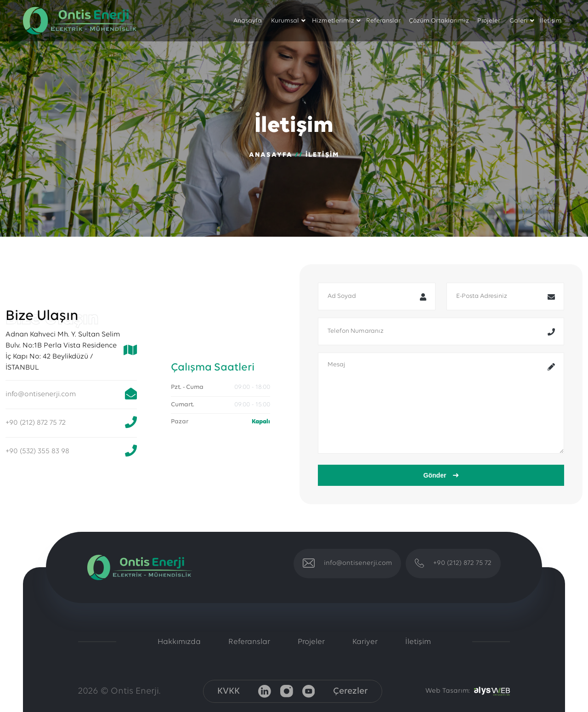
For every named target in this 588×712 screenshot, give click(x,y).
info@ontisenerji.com (41, 394)
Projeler (489, 21)
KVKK (229, 691)
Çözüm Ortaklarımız (439, 21)
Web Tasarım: (447, 691)
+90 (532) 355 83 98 (37, 451)
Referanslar (383, 21)
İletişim (551, 21)
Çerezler (351, 691)
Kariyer (365, 642)
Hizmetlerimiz (333, 21)
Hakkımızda (179, 642)
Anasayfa (248, 21)
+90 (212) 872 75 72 (36, 423)
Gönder (441, 475)
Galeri (519, 21)
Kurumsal (285, 21)
